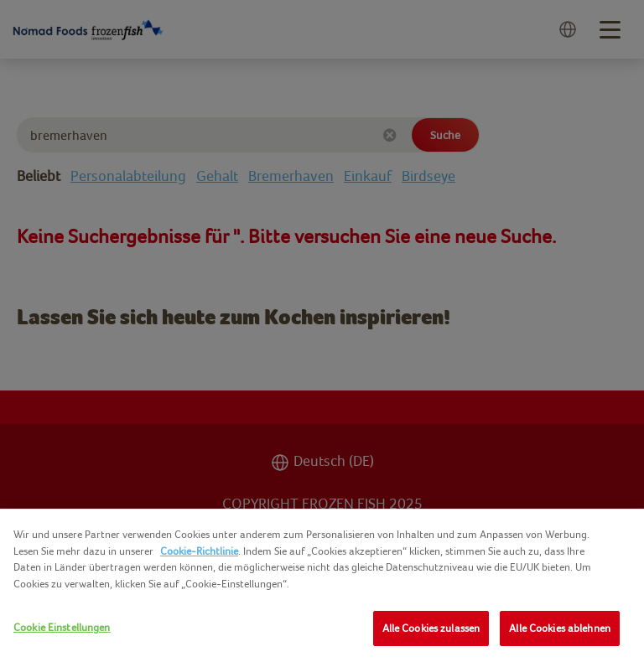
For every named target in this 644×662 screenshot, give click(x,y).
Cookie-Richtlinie (199, 551)
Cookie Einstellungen (62, 627)
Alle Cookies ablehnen (560, 628)
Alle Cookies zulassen (431, 628)
